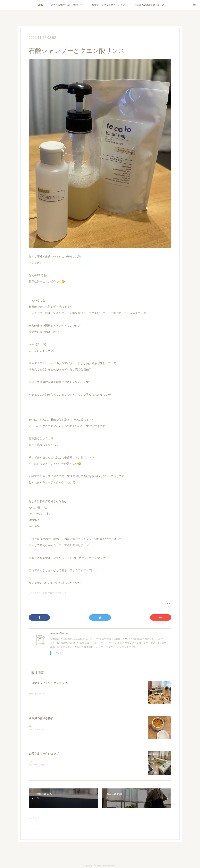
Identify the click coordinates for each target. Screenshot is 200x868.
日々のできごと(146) (38, 593)
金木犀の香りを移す (41, 718)
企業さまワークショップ (44, 754)
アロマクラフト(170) (57, 593)
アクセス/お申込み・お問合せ (66, 5)
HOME (39, 5)
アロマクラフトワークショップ (48, 683)
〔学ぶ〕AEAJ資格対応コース (148, 5)
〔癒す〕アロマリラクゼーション (107, 5)
